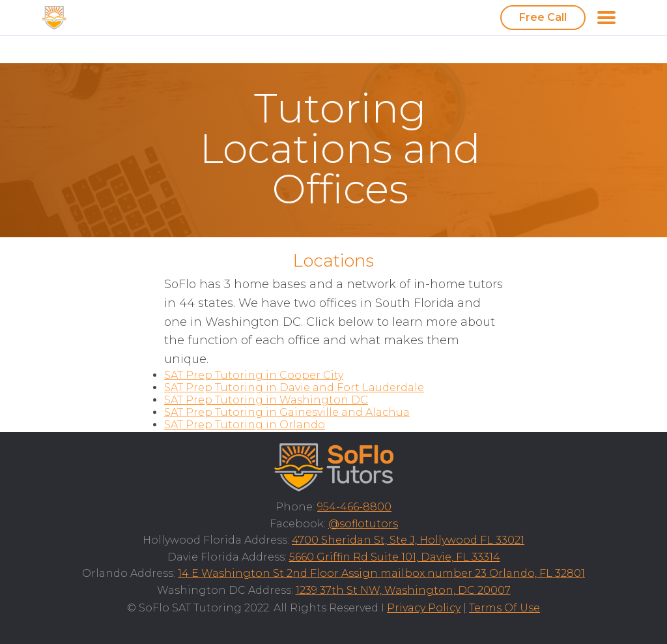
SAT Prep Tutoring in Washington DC (266, 400)
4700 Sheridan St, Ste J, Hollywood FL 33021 (408, 540)
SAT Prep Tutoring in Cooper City (254, 375)
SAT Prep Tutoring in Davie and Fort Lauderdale (294, 388)
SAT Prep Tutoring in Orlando (245, 425)
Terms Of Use (504, 608)
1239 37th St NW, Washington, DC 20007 (403, 590)
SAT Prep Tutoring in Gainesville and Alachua (287, 412)
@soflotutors (363, 524)
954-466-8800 (354, 507)
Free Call (543, 17)
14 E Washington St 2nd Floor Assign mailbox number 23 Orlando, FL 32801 (381, 573)
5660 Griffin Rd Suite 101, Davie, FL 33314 (395, 557)
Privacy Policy (424, 608)
